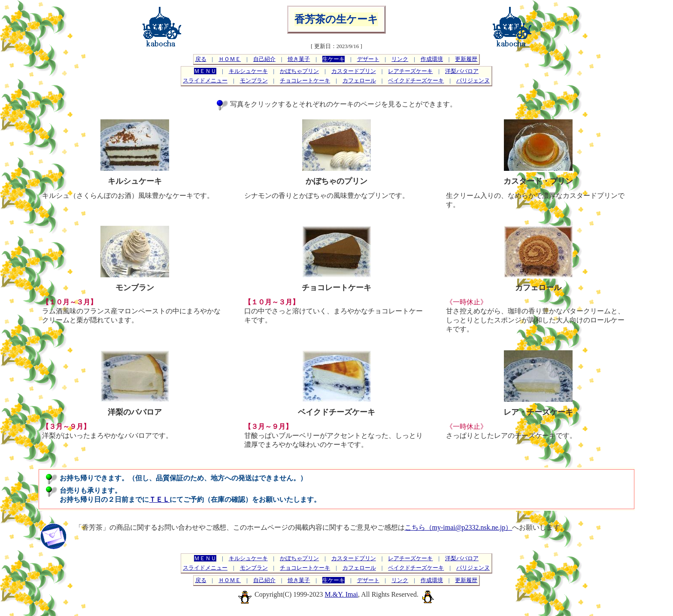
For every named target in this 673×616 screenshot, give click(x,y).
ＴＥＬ (159, 499)
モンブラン (254, 80)
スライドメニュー (205, 80)
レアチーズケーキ (410, 71)
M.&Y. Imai (341, 594)
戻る (201, 59)
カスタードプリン (354, 71)
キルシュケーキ (248, 71)
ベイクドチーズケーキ (416, 80)
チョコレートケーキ (305, 80)
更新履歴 (466, 59)
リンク (400, 59)
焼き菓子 (299, 59)
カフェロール (359, 80)
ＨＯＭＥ (230, 59)
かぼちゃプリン (299, 71)
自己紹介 (264, 59)
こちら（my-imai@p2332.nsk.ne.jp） (459, 527)
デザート (368, 59)
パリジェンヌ (473, 80)
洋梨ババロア (462, 71)
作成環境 (432, 59)
